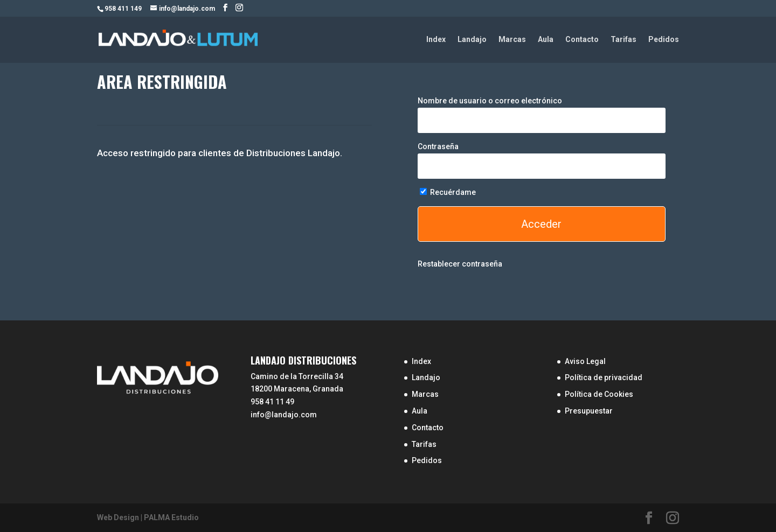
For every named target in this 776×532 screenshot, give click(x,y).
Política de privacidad (604, 377)
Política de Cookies (599, 394)
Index (436, 40)
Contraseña (438, 146)
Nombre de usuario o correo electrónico (490, 101)
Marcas (512, 40)
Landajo (472, 40)
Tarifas (623, 40)
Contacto (582, 40)
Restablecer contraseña (460, 264)
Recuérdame (448, 192)
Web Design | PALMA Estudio (148, 517)
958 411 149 (123, 9)
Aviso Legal (585, 361)
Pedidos (664, 40)
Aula (546, 40)
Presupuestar (589, 411)
